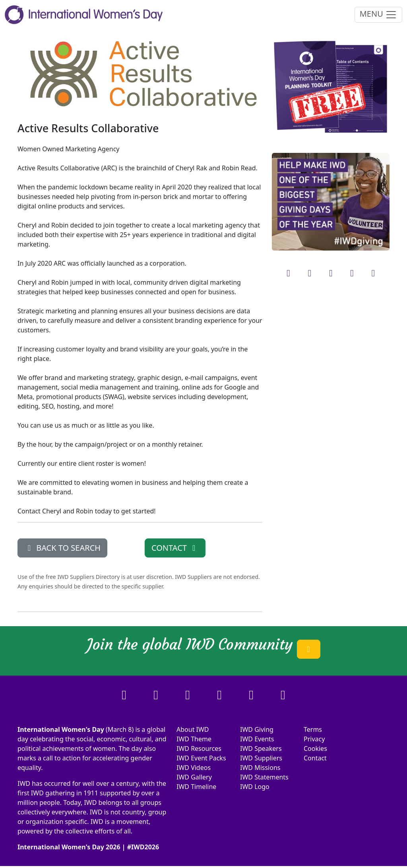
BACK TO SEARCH (62, 548)
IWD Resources (199, 748)
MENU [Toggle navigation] (378, 14)
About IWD (193, 729)
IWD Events (257, 739)
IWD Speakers (261, 748)
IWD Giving (257, 729)
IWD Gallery (194, 777)
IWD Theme (194, 739)
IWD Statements (264, 777)
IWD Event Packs (201, 758)
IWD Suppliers (261, 758)
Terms (313, 729)
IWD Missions (260, 768)
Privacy (314, 739)
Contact (315, 758)
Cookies (315, 748)
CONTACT (175, 548)
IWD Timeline (196, 787)
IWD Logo (255, 787)
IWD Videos (194, 768)
